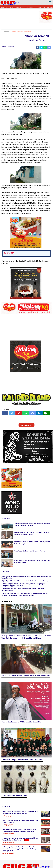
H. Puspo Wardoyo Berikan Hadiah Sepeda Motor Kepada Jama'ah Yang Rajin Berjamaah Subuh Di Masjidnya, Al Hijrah (26, 637)
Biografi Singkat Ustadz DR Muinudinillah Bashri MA (21, 722)
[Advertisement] (26, 854)
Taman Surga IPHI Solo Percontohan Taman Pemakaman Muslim (26, 676)
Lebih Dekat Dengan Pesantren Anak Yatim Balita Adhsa (22, 760)
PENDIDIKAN (41, 7)
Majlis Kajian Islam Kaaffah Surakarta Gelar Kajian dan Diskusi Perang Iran (26, 581)
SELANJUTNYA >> (26, 425)
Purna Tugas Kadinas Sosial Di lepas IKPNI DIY (30, 551)
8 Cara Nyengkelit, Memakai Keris (14, 796)
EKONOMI (20, 7)
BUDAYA (4, 7)
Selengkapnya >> (8, 816)
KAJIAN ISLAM (30, 7)
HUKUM (11, 7)
